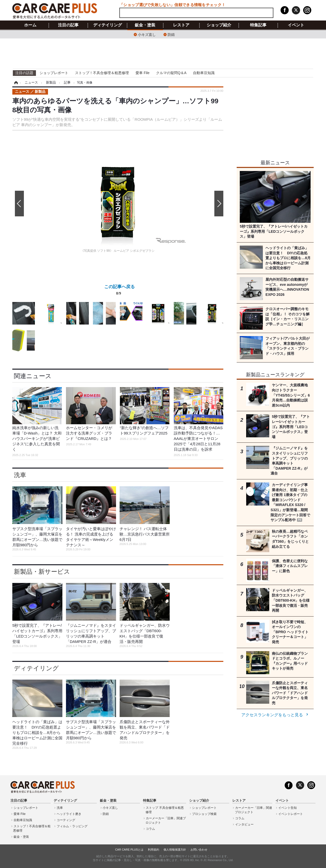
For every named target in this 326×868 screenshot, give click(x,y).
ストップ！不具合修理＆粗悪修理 (102, 73)
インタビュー (244, 824)
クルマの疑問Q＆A (171, 73)
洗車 (20, 475)
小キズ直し (147, 34)
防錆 (171, 34)
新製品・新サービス (42, 572)
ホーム (30, 25)
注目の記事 (68, 25)
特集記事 (258, 25)
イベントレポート (291, 814)
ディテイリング (108, 25)
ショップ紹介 (219, 25)
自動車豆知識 (204, 73)
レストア (181, 25)
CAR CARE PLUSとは (129, 850)
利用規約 (154, 850)
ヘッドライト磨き (69, 814)
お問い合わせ (199, 850)
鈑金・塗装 (145, 25)
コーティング (66, 820)
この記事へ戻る (119, 291)
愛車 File (142, 73)
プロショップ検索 (204, 814)
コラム (150, 829)
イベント (296, 25)
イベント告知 (287, 808)
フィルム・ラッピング (72, 826)
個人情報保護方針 (175, 850)
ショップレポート (54, 73)
